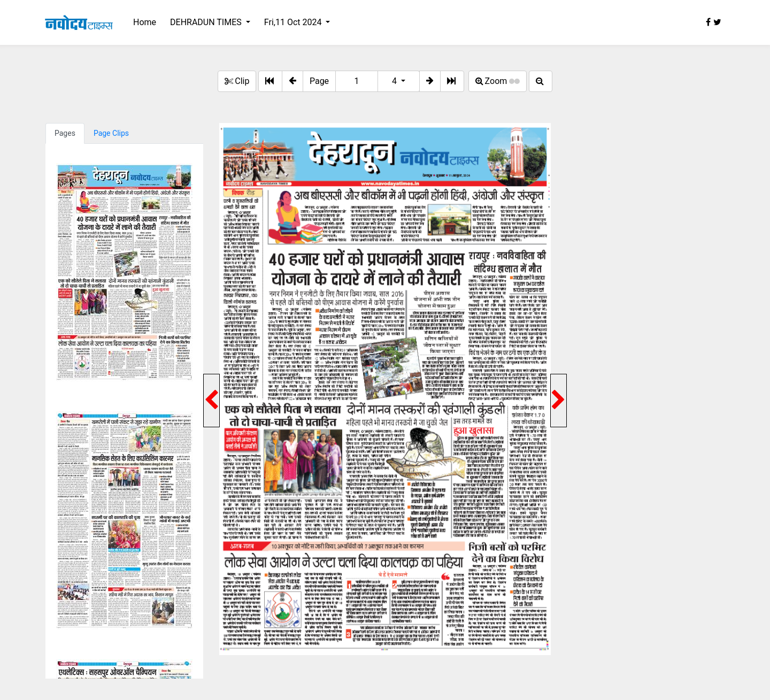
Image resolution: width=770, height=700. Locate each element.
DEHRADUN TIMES (207, 22)
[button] (292, 81)
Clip (237, 81)
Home (145, 22)
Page (319, 81)
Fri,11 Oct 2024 (294, 22)
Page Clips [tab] (111, 133)
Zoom (498, 81)
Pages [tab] (65, 133)
